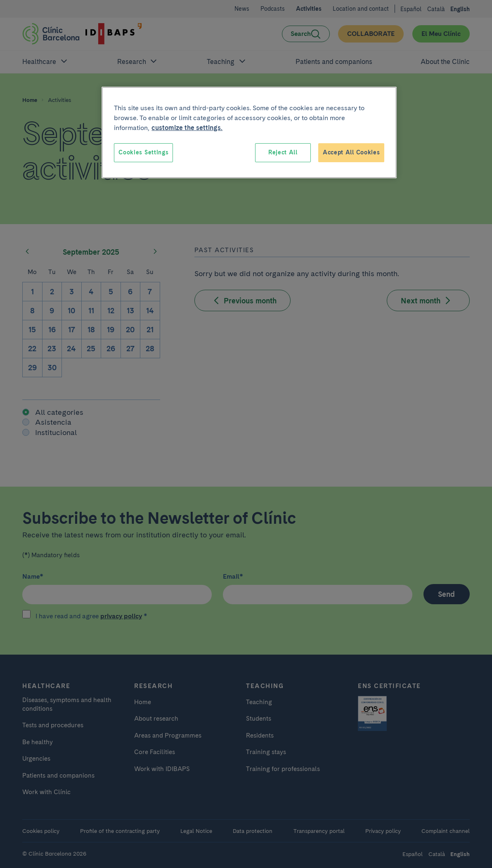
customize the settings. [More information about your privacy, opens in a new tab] (187, 128)
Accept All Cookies (351, 152)
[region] (249, 132)
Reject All (283, 152)
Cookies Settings (143, 152)
